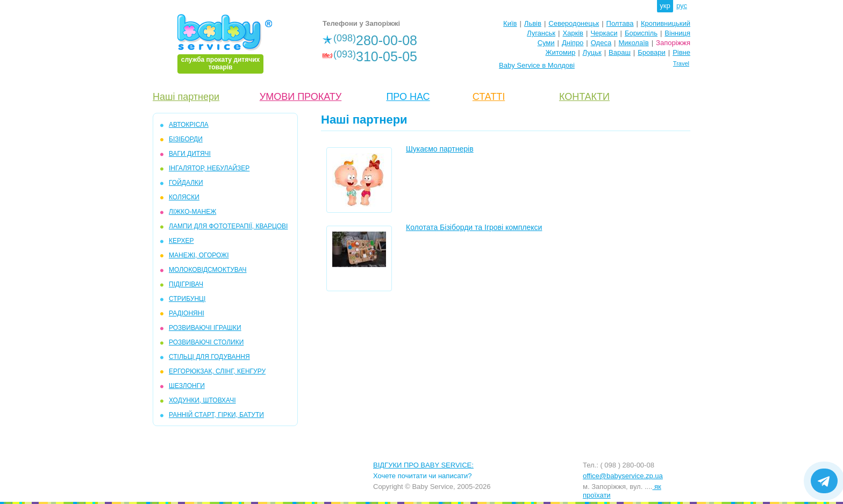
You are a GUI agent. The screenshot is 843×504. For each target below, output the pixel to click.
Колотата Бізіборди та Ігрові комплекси (474, 227)
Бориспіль (641, 33)
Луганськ (541, 33)
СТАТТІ (489, 97)
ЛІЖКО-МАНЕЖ (192, 212)
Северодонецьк (574, 23)
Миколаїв (634, 43)
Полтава (620, 23)
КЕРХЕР (181, 241)
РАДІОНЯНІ (187, 313)
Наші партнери (186, 97)
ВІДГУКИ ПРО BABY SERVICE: (423, 465)
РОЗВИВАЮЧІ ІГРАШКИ (205, 328)
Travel (681, 63)
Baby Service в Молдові (537, 65)
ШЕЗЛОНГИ (187, 386)
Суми (546, 43)
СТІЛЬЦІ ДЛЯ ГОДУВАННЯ (209, 357)
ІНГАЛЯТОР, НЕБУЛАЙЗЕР (209, 168)
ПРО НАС (408, 97)
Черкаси (604, 33)
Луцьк (592, 52)
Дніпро (573, 43)
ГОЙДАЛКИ (186, 183)
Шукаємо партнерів (440, 149)
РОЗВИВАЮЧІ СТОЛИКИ (206, 342)
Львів (533, 23)
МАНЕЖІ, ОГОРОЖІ (199, 255)
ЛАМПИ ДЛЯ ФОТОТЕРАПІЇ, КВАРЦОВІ (228, 226)
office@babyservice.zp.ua (623, 476)
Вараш (620, 52)
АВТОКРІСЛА (189, 125)
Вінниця (677, 33)
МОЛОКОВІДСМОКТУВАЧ (208, 270)
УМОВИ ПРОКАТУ (301, 97)
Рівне (681, 52)
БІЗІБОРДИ (186, 139)
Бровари (651, 52)
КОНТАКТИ (584, 97)
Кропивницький (666, 23)
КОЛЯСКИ (184, 197)
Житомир (560, 52)
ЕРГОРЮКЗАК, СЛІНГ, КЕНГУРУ (217, 371)
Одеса (601, 43)
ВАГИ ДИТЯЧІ (190, 154)
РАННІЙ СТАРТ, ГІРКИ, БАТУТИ (216, 415)
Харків (573, 33)
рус (682, 6)
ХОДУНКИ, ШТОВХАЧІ (202, 400)
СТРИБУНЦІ (187, 299)
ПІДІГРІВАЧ (186, 284)
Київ (510, 23)
